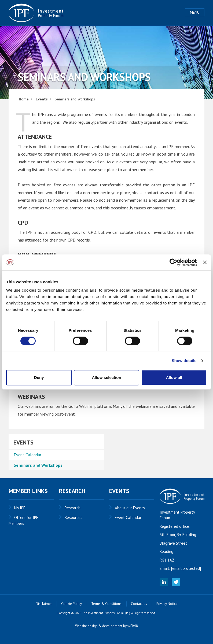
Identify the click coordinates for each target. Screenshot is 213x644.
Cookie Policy (71, 604)
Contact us (139, 604)
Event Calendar (27, 455)
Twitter (176, 582)
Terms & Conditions (106, 604)
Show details (184, 361)
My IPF (20, 508)
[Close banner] (205, 262)
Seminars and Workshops (38, 465)
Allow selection (106, 377)
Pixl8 (133, 626)
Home (24, 99)
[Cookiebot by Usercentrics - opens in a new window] (173, 262)
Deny (39, 377)
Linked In (164, 582)
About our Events (130, 508)
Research (73, 508)
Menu (195, 12)
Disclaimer (44, 604)
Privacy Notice (167, 604)
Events (42, 99)
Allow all (174, 377)
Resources (74, 517)
